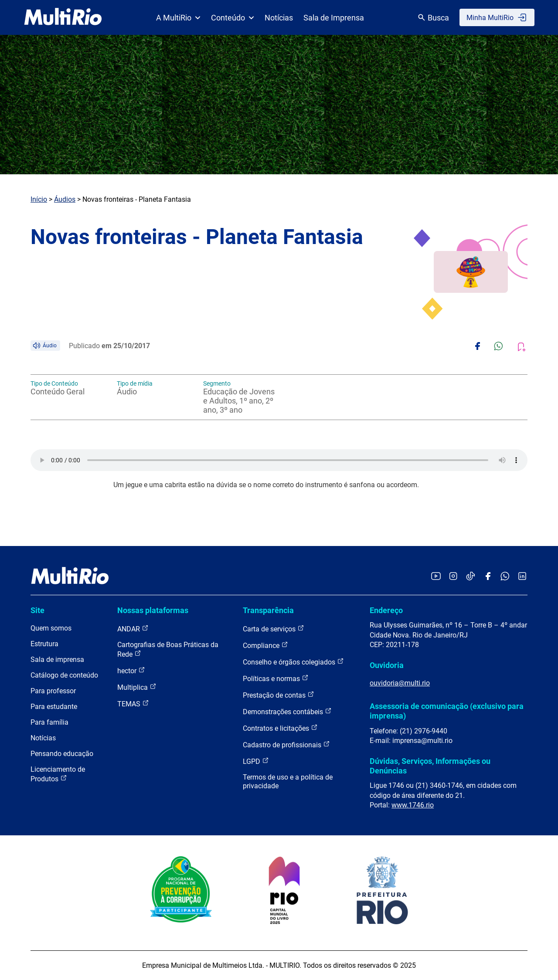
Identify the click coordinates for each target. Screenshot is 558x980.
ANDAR (133, 629)
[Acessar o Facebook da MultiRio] (488, 577)
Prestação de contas (279, 695)
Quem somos (51, 628)
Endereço (386, 610)
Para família (49, 722)
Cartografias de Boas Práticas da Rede (168, 649)
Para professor (53, 691)
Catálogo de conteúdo (64, 675)
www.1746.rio (413, 805)
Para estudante (54, 707)
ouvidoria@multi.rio (400, 683)
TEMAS (133, 704)
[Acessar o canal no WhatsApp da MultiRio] (505, 577)
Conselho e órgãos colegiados (293, 662)
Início (39, 199)
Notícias (279, 18)
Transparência (268, 610)
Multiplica (137, 687)
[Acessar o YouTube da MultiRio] (436, 577)
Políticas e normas (276, 678)
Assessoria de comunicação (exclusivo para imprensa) (447, 711)
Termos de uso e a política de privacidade (288, 782)
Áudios (65, 199)
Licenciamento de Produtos (58, 774)
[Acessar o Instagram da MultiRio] (453, 577)
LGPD (256, 761)
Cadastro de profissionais (286, 744)
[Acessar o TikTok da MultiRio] (471, 577)
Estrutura (44, 644)
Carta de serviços (274, 629)
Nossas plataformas (153, 610)
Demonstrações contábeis (287, 711)
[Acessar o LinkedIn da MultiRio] (522, 577)
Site (37, 610)
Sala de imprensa (57, 660)
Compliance (265, 645)
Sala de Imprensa (334, 18)
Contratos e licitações (280, 728)
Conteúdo (233, 18)
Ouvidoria (387, 665)
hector (131, 670)
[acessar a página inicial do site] (63, 17)
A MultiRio (178, 18)
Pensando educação (62, 754)
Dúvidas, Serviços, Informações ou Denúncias (430, 766)
